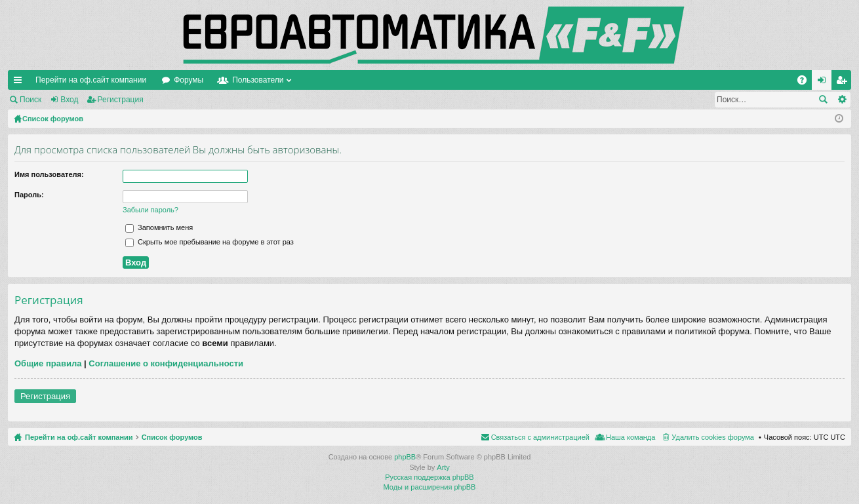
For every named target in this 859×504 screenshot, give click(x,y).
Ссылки (20, 83)
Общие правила (48, 363)
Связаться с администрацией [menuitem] (540, 437)
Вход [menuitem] (825, 83)
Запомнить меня (159, 227)
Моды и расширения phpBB (430, 487)
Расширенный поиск (842, 100)
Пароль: (29, 195)
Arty (443, 467)
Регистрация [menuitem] (844, 83)
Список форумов (172, 437)
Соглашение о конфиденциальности (166, 363)
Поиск (30, 100)
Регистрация (121, 100)
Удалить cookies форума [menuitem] (713, 437)
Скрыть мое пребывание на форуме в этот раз (210, 242)
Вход (69, 100)
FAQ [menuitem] (806, 83)
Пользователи (258, 80)
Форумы (189, 80)
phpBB (405, 457)
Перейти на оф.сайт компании (91, 80)
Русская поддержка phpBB (429, 477)
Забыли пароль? (150, 210)
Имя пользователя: (49, 174)
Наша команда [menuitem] (630, 437)
